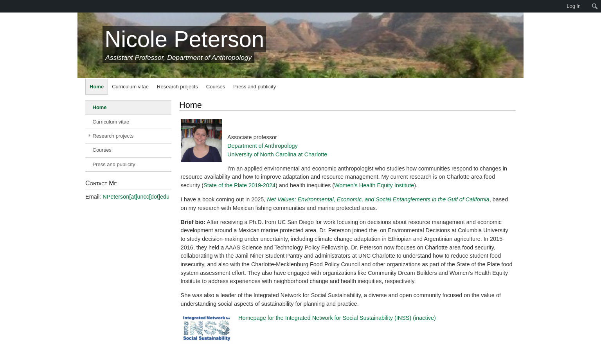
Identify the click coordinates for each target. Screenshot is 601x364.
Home (97, 87)
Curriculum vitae (130, 87)
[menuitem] (4, 6)
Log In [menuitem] (574, 6)
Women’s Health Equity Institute (374, 185)
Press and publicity (255, 87)
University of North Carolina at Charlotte (277, 154)
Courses (216, 87)
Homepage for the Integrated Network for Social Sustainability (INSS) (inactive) (337, 318)
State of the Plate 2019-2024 (239, 185)
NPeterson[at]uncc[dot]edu (136, 197)
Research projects (177, 87)
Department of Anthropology (263, 146)
